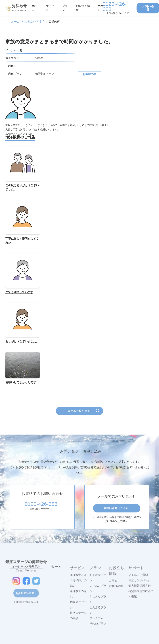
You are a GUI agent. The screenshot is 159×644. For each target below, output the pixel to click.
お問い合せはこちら (117, 519)
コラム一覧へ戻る (79, 422)
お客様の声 (90, 74)
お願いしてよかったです (21, 382)
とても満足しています (19, 292)
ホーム (15, 22)
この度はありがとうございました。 (22, 187)
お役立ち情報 (33, 22)
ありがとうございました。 (22, 341)
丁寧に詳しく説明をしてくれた (22, 241)
